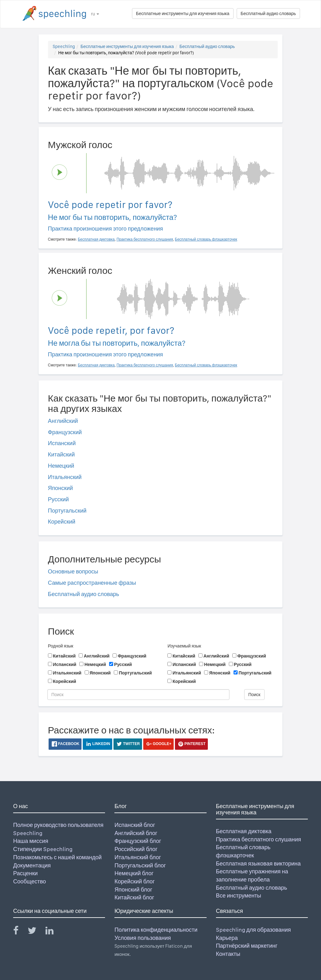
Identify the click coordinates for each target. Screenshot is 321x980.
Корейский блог (134, 881)
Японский (61, 488)
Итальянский (65, 477)
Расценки (25, 873)
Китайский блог (134, 897)
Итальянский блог (138, 857)
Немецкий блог (134, 873)
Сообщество (30, 881)
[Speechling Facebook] (20, 932)
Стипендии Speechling (43, 849)
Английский (63, 421)
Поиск (254, 695)
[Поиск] (138, 695)
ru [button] (95, 14)
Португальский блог (140, 865)
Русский (58, 499)
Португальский (67, 511)
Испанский (62, 443)
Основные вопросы (73, 571)
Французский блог (138, 841)
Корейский (62, 522)
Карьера (227, 938)
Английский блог (136, 833)
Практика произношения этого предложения (105, 229)
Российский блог (136, 849)
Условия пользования (143, 938)
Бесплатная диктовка (244, 831)
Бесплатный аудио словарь (268, 13)
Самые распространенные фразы (92, 583)
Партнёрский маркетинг (247, 946)
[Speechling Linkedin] (53, 932)
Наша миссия (31, 841)
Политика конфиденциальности (156, 930)
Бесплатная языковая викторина (258, 863)
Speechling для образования (253, 930)
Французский (65, 432)
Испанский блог (135, 825)
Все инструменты (239, 895)
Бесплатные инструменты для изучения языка (183, 13)
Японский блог (133, 889)
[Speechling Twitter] (36, 932)
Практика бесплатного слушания (259, 839)
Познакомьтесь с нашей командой (57, 857)
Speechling (64, 46)
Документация (32, 865)
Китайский (61, 454)
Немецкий (61, 466)
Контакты (228, 954)
